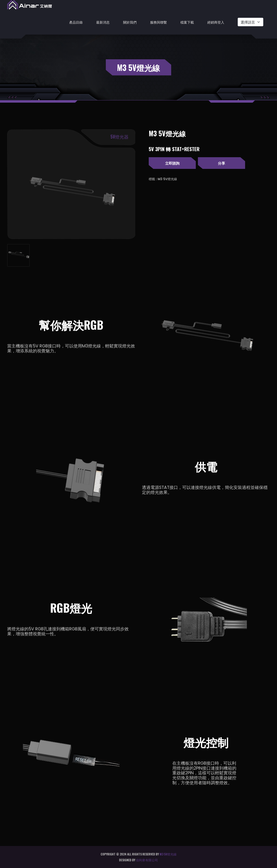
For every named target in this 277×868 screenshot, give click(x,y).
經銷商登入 (216, 22)
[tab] (18, 255)
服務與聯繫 (158, 22)
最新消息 (103, 22)
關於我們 (130, 22)
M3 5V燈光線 (167, 179)
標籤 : (153, 179)
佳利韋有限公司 (147, 860)
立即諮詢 (172, 163)
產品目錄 (76, 22)
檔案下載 (187, 22)
